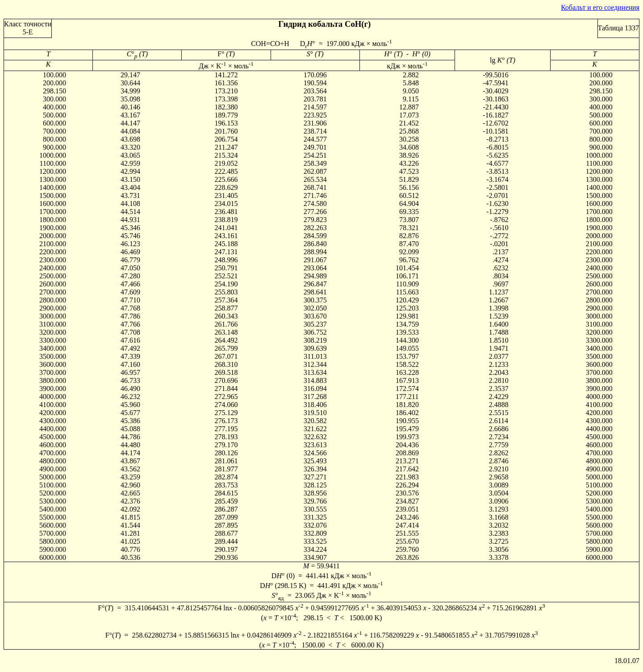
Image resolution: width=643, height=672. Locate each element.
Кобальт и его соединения (600, 7)
